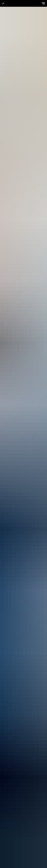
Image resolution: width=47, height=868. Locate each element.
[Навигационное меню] (43, 3)
